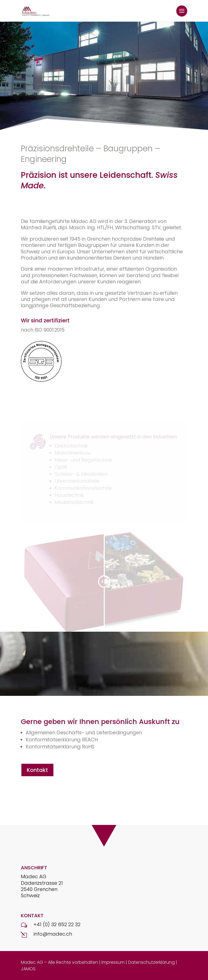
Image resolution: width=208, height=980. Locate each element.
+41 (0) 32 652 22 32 (57, 924)
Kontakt (37, 770)
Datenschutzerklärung (151, 962)
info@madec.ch (53, 934)
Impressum (113, 962)
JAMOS (28, 969)
